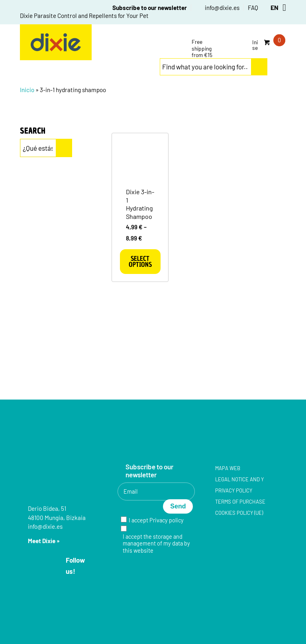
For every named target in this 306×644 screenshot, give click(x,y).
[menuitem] (145, 8)
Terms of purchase (240, 502)
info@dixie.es (222, 8)
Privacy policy (167, 520)
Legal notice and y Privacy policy (239, 485)
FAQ (253, 8)
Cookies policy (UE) (239, 513)
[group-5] (56, 42)
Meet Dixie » (44, 541)
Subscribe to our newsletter (150, 8)
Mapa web (228, 468)
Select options (140, 261)
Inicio (27, 90)
